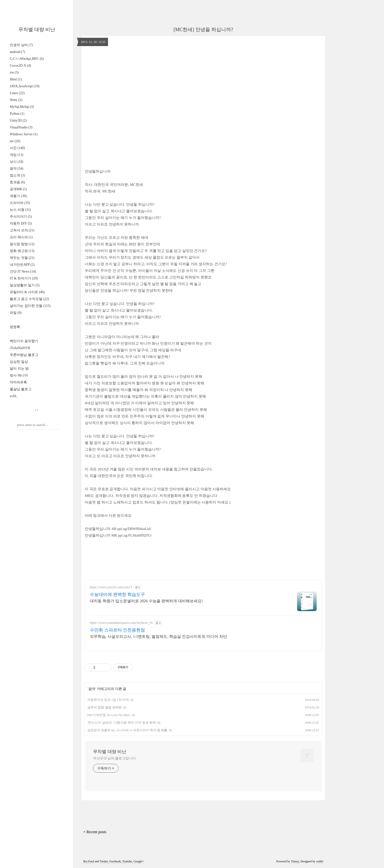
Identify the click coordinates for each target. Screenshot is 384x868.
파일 (16, 313)
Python (17, 114)
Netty (16, 100)
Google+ (139, 861)
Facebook (115, 861)
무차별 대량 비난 (37, 29)
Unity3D (18, 120)
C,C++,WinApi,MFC (27, 59)
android (18, 52)
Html (16, 79)
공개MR (18, 189)
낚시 (17, 162)
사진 (17, 148)
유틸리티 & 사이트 (27, 292)
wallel (320, 861)
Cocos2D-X (20, 66)
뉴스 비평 (20, 210)
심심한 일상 (19, 362)
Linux (17, 93)
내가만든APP (22, 265)
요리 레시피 (21, 237)
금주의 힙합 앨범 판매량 (105, 707)
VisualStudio (21, 127)
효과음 (17, 182)
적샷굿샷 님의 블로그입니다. (115, 758)
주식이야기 (21, 217)
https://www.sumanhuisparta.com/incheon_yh (121, 623)
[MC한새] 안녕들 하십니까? (203, 29)
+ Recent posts (95, 832)
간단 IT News (23, 271)
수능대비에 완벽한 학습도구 (117, 594)
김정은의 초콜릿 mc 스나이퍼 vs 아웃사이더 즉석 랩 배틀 (127, 730)
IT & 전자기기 (24, 278)
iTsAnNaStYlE (20, 348)
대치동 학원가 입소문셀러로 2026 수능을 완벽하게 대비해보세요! (146, 601)
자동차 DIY (21, 223)
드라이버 (20, 203)
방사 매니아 (19, 375)
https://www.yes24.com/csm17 (111, 587)
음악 (17, 169)
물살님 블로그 (21, 389)
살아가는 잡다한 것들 (30, 306)
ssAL (13, 396)
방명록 (15, 327)
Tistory (295, 861)
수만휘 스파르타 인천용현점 (117, 630)
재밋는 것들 (22, 258)
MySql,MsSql (22, 107)
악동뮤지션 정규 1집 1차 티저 (108, 700)
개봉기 (18, 196)
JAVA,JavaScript (25, 86)
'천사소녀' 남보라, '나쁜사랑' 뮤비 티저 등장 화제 (122, 723)
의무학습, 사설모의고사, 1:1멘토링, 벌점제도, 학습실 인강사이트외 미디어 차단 (158, 636)
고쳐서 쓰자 (22, 230)
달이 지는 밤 (19, 369)
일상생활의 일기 (25, 285)
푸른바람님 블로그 (24, 355)
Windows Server (24, 134)
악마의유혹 (18, 382)
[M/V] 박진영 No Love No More (109, 715)
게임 (17, 155)
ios (14, 72)
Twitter (104, 861)
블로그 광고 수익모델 (29, 299)
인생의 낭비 (21, 45)
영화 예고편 (22, 251)
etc (15, 141)
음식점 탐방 (22, 244)
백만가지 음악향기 (24, 341)
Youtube (127, 861)
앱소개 (17, 175)
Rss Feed (89, 861)
